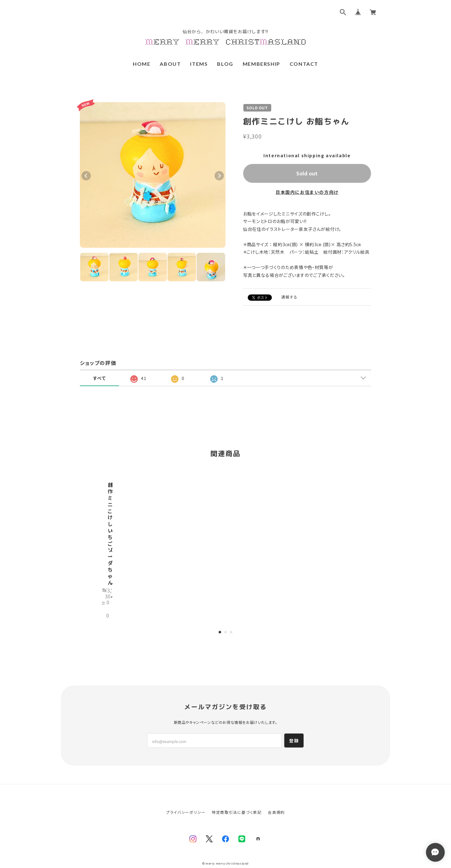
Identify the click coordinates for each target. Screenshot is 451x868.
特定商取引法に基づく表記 (237, 789)
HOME (142, 64)
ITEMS (199, 64)
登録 (294, 717)
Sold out (307, 173)
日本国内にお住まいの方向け (307, 192)
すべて (100, 378)
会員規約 (276, 789)
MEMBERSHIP (262, 64)
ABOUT (170, 64)
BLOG (225, 64)
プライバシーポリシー (186, 789)
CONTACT (304, 64)
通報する (289, 297)
